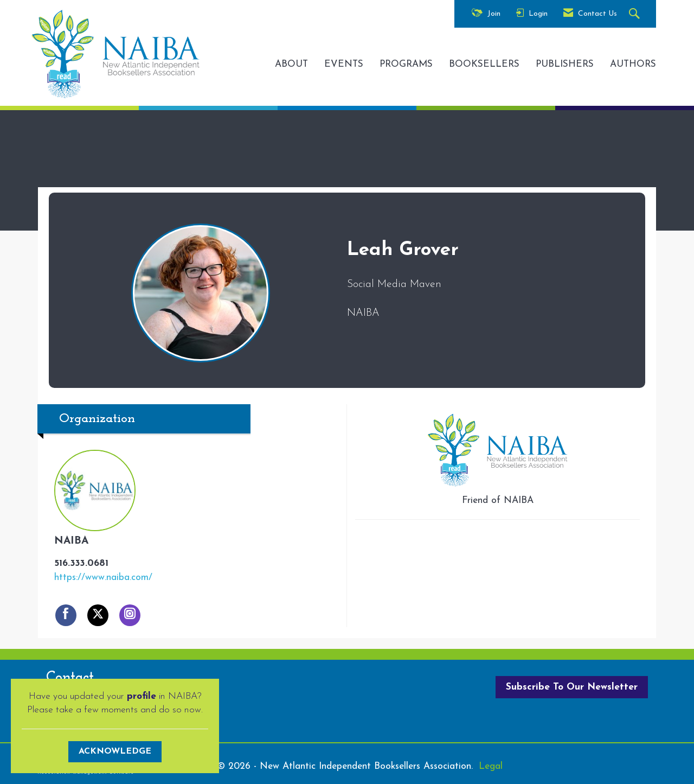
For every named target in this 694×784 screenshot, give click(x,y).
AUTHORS (633, 64)
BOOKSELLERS (484, 64)
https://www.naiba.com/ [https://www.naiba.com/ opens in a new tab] (103, 578)
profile (142, 696)
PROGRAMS (406, 64)
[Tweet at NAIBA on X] (98, 615)
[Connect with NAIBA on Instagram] (130, 615)
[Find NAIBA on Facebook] (66, 615)
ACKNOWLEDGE (115, 751)
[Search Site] (636, 14)
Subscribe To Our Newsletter (572, 687)
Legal (491, 766)
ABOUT (291, 64)
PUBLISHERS (565, 64)
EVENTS (344, 64)
